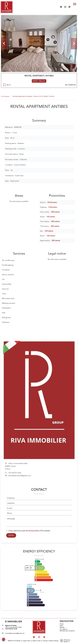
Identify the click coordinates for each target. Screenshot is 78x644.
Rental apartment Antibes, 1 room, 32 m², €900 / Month (34, 96)
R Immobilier (14, 622)
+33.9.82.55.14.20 (11, 629)
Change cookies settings (51, 641)
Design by (65, 641)
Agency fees (37, 641)
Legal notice (27, 641)
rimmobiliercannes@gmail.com (19, 476)
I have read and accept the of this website (29, 531)
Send (11, 535)
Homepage (5, 96)
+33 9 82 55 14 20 (14, 473)
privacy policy (34, 531)
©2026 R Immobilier (14, 641)
